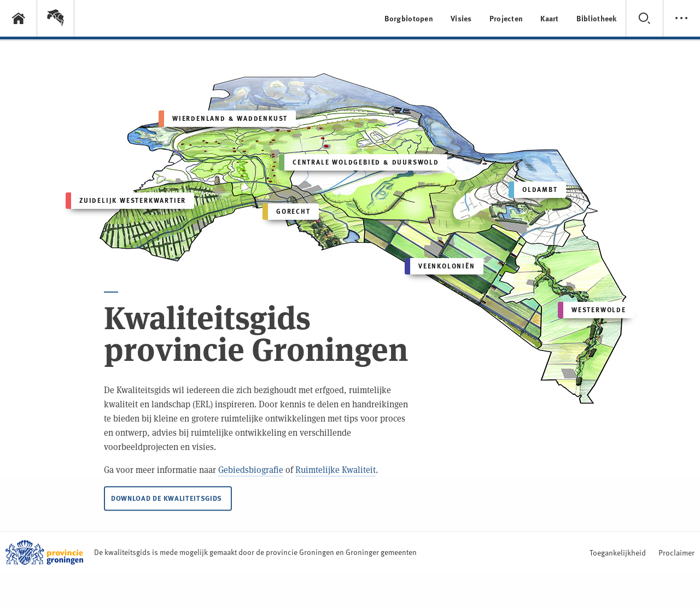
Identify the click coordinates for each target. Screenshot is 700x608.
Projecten (506, 18)
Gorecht (287, 212)
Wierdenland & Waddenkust (223, 119)
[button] (56, 18)
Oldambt (533, 190)
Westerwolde (592, 310)
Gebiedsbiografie (251, 472)
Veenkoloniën (440, 266)
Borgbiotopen (409, 18)
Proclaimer (676, 553)
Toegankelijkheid (618, 553)
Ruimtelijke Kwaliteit (336, 472)
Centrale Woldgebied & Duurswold (359, 162)
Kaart (549, 18)
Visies (461, 18)
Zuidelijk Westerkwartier (126, 201)
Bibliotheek (597, 18)
